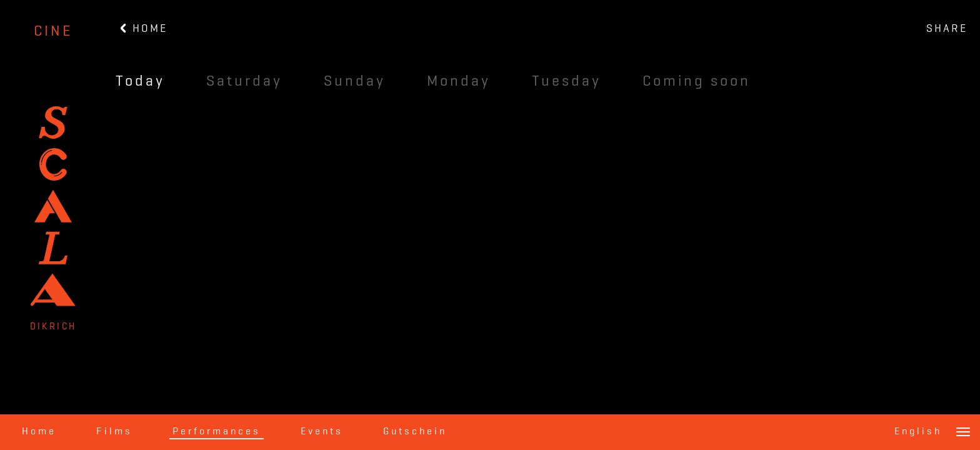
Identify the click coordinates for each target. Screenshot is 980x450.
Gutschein (415, 432)
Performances (217, 432)
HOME (144, 29)
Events (322, 432)
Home (39, 432)
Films (114, 432)
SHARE (947, 29)
